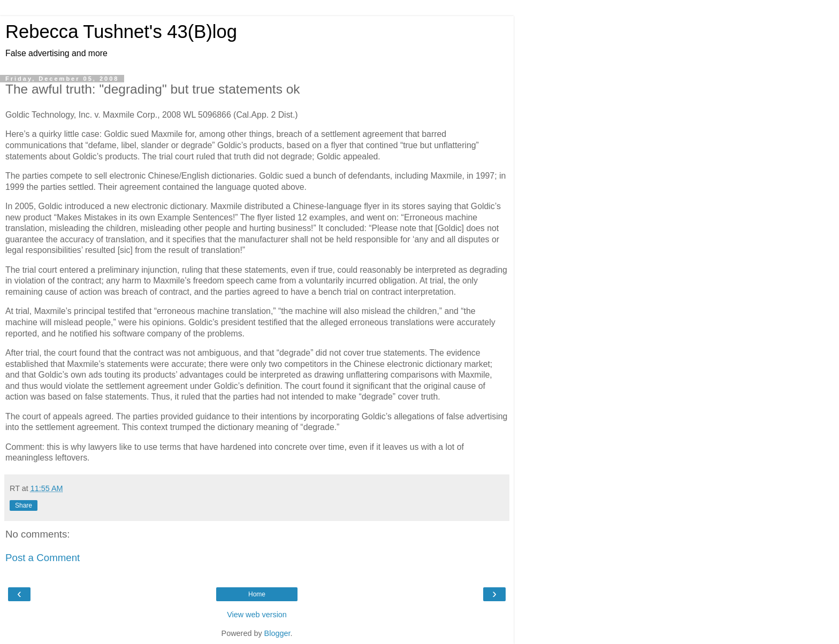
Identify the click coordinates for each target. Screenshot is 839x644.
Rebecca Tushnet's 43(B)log (121, 32)
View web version (257, 615)
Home (257, 594)
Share (24, 505)
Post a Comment (43, 558)
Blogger (277, 633)
